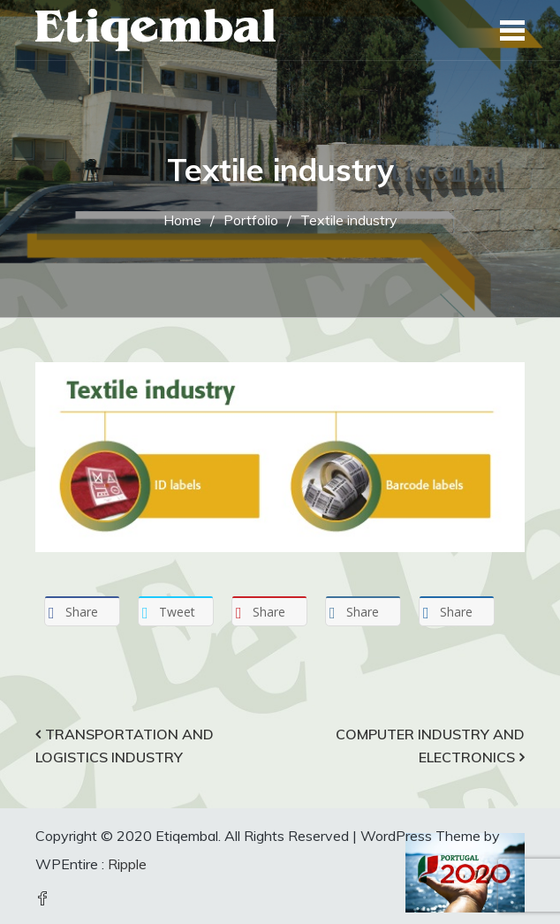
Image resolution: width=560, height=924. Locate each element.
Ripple (127, 864)
